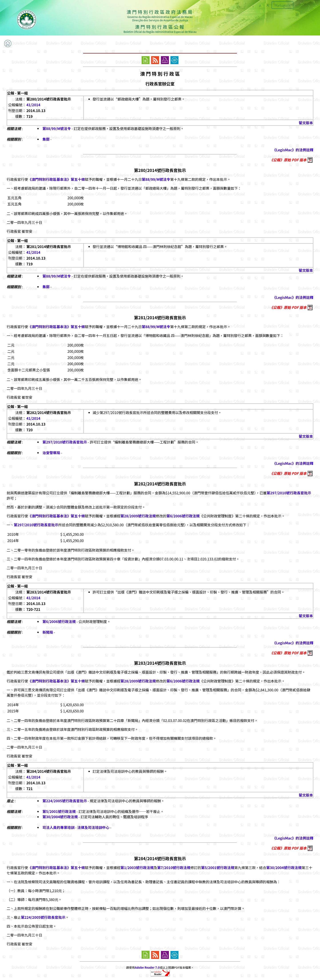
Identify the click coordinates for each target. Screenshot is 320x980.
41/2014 (33, 105)
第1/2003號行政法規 (137, 868)
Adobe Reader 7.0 (147, 967)
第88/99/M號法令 (57, 128)
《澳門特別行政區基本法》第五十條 (56, 179)
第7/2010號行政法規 (174, 868)
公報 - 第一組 (17, 93)
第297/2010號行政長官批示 (65, 442)
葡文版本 (306, 123)
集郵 (46, 139)
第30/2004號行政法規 (60, 817)
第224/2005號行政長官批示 (65, 801)
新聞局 (48, 632)
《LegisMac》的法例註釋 (293, 150)
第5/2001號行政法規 (59, 811)
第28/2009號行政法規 (138, 516)
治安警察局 (51, 453)
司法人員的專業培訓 (58, 827)
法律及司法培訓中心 (93, 827)
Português (282, 5)
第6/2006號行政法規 (183, 516)
